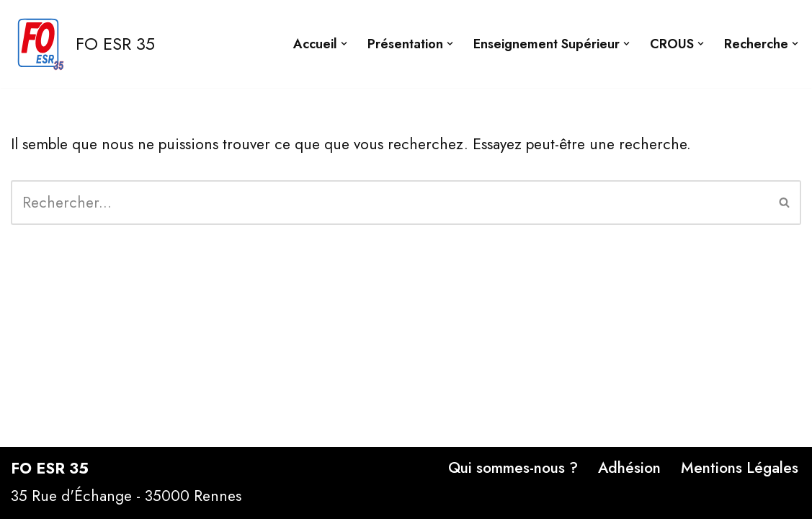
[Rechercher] (390, 203)
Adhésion (629, 468)
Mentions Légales (740, 468)
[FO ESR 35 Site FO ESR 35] (83, 44)
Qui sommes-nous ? (513, 468)
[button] (344, 44)
